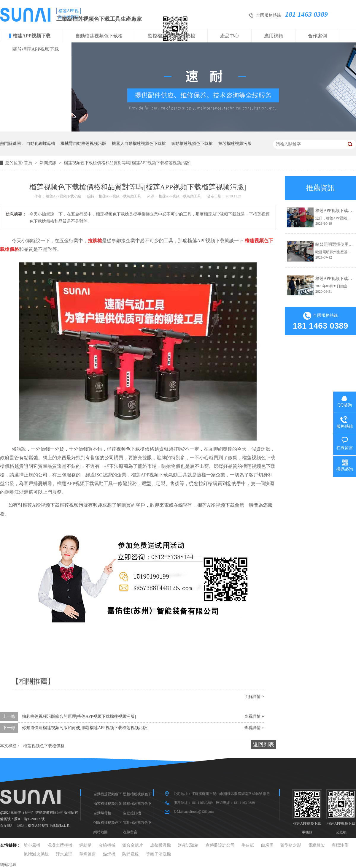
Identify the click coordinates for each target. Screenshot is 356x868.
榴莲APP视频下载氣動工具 (49, 826)
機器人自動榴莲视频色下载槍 (139, 144)
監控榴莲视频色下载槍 (171, 36)
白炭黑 (267, 845)
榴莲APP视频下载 (32, 36)
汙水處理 (64, 854)
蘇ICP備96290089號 (30, 819)
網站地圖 (101, 832)
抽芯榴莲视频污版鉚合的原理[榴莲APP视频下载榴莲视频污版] (79, 716)
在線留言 (130, 832)
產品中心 (230, 36)
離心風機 (32, 845)
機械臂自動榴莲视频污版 (83, 144)
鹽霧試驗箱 (188, 845)
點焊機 (109, 854)
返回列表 (263, 745)
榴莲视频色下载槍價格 (44, 746)
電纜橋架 (317, 845)
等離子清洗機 (158, 854)
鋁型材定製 (291, 845)
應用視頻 (274, 36)
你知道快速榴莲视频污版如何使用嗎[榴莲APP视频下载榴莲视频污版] (85, 728)
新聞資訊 (49, 163)
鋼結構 (85, 845)
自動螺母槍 (102, 813)
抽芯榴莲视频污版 (235, 144)
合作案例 (317, 36)
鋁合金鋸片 (133, 845)
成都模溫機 (160, 845)
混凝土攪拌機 (60, 845)
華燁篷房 (88, 854)
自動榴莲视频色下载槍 (99, 36)
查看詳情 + (254, 716)
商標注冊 (340, 845)
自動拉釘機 (132, 813)
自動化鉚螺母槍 (41, 144)
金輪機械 (107, 845)
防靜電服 (131, 854)
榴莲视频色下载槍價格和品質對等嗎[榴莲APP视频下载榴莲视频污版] (127, 163)
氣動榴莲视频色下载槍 (192, 144)
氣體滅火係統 (36, 854)
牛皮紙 (248, 845)
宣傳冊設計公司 (220, 845)
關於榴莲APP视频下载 (36, 49)
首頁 (29, 163)
